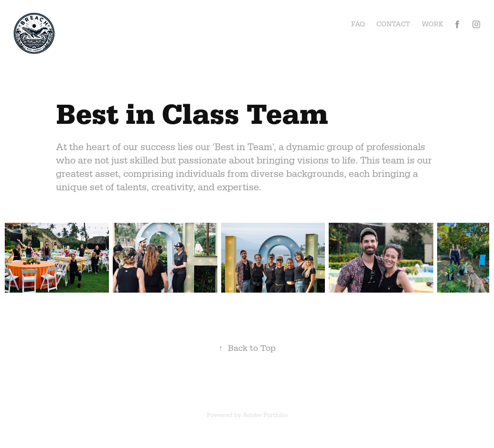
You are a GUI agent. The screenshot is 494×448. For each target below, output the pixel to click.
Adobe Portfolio (265, 415)
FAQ (358, 24)
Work (433, 24)
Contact (393, 24)
